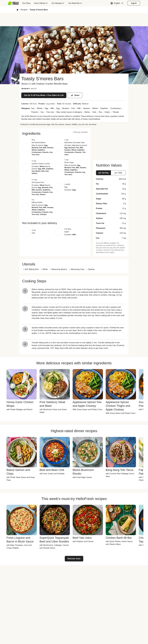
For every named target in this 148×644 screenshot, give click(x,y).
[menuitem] (14, 3)
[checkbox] (22, 89)
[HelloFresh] (13, 3)
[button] (117, 3)
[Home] (17, 10)
